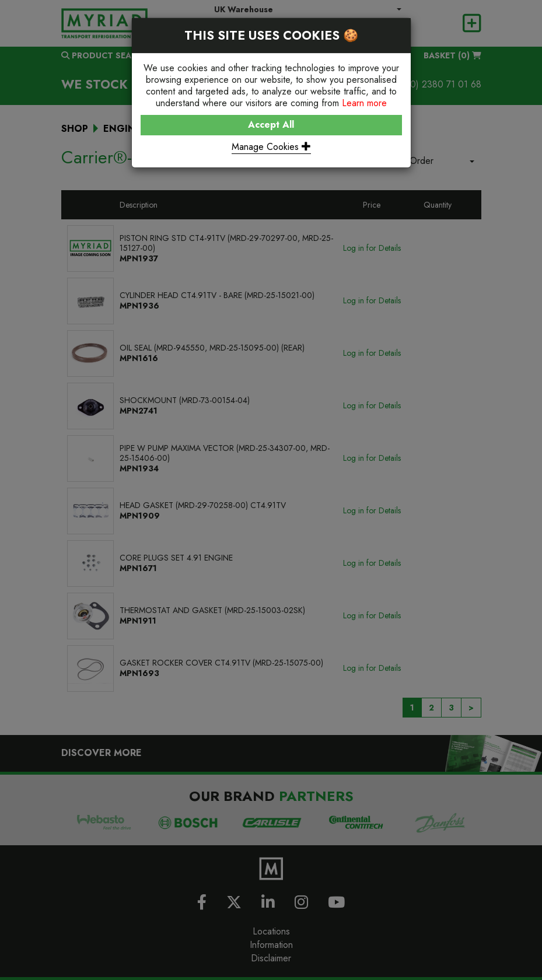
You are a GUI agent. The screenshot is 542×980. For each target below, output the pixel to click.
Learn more (364, 103)
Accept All (271, 125)
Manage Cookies (271, 147)
